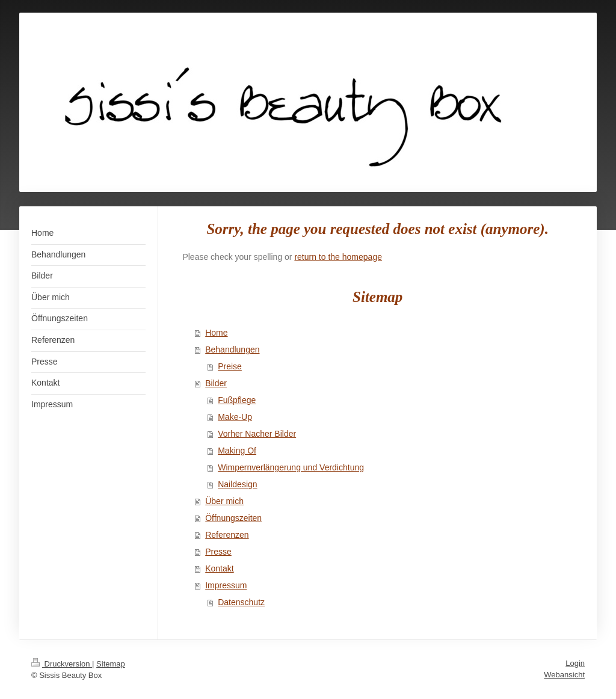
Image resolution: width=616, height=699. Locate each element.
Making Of (237, 451)
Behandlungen (232, 349)
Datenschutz (241, 602)
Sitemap (111, 664)
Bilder (216, 383)
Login (575, 663)
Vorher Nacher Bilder (257, 434)
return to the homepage (338, 257)
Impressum (226, 585)
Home (216, 333)
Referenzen (227, 535)
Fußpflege (237, 400)
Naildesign (237, 484)
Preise (230, 366)
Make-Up (235, 417)
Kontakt (219, 568)
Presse (218, 552)
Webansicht (564, 675)
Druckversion (62, 664)
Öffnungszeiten (233, 518)
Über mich (224, 501)
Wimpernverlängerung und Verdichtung (291, 467)
